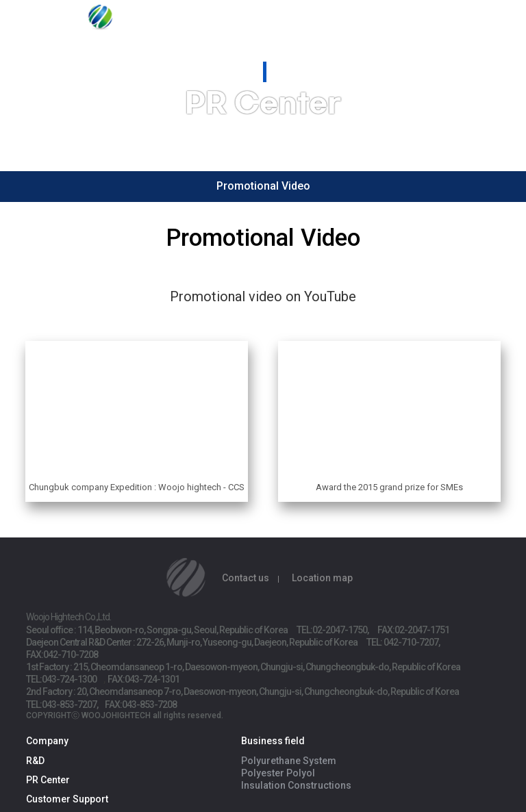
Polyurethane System (289, 761)
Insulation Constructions (296, 785)
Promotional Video (263, 186)
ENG (477, 20)
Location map (322, 578)
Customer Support (67, 799)
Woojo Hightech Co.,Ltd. (110, 22)
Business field (273, 741)
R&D (35, 761)
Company (47, 741)
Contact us (246, 578)
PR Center (48, 780)
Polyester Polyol (278, 773)
